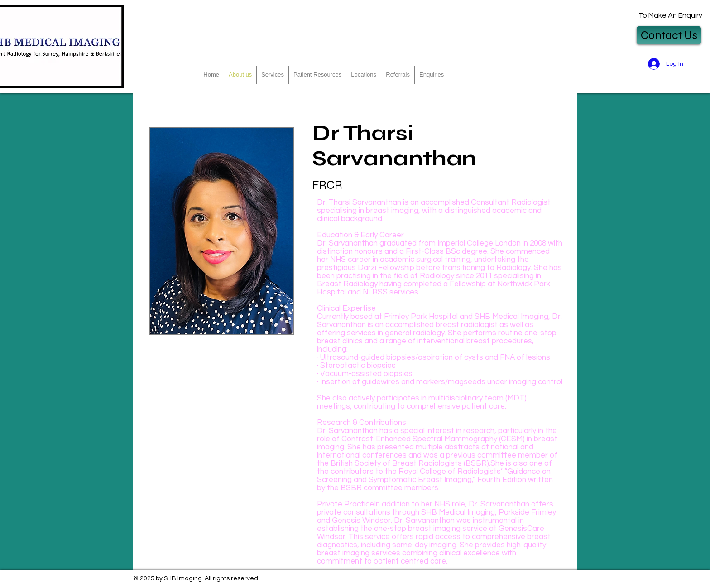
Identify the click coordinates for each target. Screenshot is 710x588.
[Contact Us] (669, 35)
